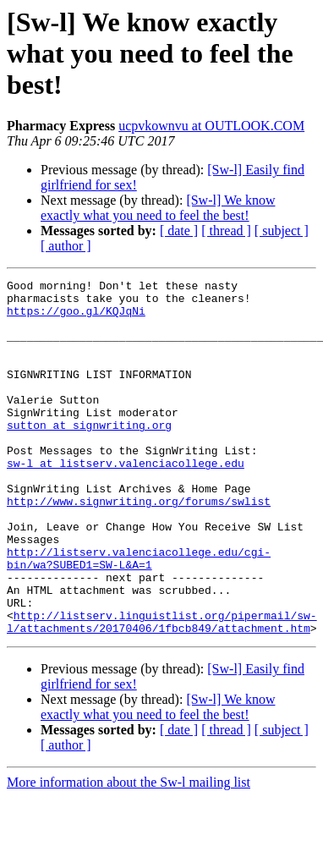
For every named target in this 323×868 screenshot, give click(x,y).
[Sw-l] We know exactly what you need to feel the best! (158, 208)
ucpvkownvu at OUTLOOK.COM (211, 126)
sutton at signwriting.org (89, 455)
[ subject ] (282, 231)
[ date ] (179, 231)
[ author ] (66, 246)
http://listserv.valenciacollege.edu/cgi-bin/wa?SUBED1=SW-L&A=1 (139, 615)
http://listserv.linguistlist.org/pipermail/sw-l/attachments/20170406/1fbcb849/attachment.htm (162, 691)
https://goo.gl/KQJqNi (76, 318)
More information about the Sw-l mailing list (129, 853)
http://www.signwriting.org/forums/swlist (139, 547)
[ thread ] (226, 231)
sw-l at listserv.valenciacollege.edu (126, 501)
